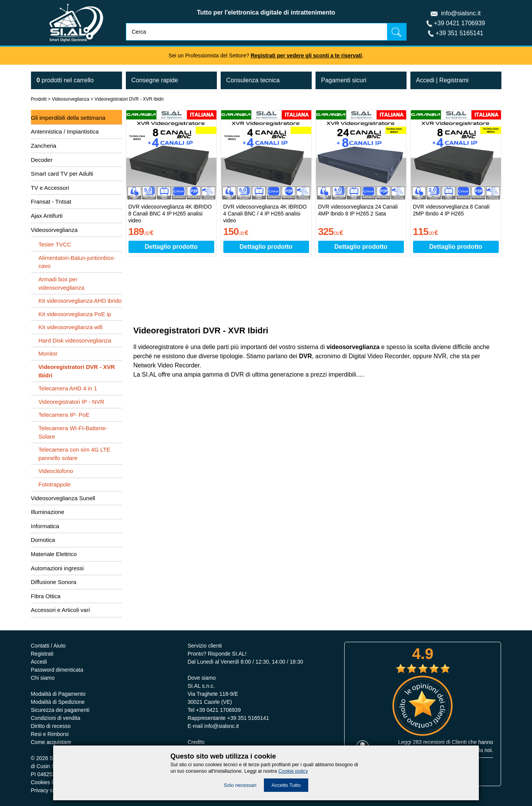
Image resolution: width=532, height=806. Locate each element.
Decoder (42, 160)
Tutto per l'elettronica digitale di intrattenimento (266, 12)
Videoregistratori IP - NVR (72, 402)
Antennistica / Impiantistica (65, 131)
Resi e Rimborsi (50, 734)
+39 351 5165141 (460, 33)
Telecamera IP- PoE (64, 415)
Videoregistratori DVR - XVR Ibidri (129, 99)
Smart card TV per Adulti (62, 174)
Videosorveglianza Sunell (63, 498)
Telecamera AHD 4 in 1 (68, 388)
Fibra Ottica (46, 596)
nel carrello (65, 80)
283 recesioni (429, 742)
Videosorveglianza (71, 99)
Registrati (42, 654)
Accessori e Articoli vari (60, 610)
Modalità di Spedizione (58, 702)
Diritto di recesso (51, 726)
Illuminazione (48, 512)
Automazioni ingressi (57, 568)
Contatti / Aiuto (48, 646)
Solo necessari (240, 785)
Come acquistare (51, 742)
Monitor (48, 353)
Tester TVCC (55, 244)
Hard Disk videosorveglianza (75, 340)
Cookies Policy (49, 782)
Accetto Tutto (286, 785)
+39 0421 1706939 (459, 23)
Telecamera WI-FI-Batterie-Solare (73, 432)
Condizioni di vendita (56, 718)
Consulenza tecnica (253, 80)
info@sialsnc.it (461, 13)
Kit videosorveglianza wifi (71, 327)
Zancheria (44, 146)
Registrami (454, 80)
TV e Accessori (50, 188)
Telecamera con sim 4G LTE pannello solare (75, 454)
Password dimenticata (57, 670)
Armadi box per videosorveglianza (62, 283)
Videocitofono (56, 471)
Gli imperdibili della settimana (68, 118)
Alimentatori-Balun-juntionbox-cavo (77, 262)
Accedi (425, 80)
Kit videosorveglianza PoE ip (75, 314)
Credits (196, 742)
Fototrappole (55, 484)
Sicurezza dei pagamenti (60, 710)
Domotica (43, 540)
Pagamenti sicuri (344, 80)
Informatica (45, 526)
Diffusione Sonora (54, 582)
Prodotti (39, 99)
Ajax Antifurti (47, 216)
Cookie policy (293, 771)
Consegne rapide (155, 80)
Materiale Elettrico (54, 554)
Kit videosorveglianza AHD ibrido (80, 301)
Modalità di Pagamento (58, 694)
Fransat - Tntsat (51, 201)
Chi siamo (43, 678)
